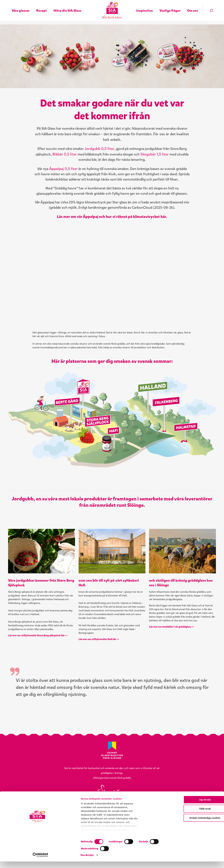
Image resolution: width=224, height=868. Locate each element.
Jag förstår (198, 830)
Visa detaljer (168, 862)
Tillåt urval (198, 839)
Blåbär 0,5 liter (97, 166)
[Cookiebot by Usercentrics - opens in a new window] (20, 862)
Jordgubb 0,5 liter (107, 160)
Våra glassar (21, 7)
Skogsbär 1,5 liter (65, 171)
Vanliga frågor (170, 7)
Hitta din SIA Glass (67, 7)
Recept (42, 7)
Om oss (193, 7)
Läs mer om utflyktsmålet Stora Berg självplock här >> (39, 674)
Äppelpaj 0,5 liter (72, 181)
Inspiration (145, 7)
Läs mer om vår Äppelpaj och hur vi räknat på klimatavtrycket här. (112, 248)
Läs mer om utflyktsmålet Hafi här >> (100, 678)
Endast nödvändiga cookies (198, 848)
